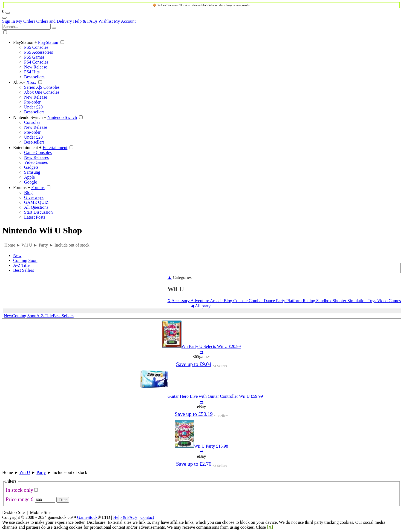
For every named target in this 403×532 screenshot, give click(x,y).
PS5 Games (34, 57)
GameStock (87, 517)
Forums (22, 188)
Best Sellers (24, 270)
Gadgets (31, 167)
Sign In (9, 21)
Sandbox (323, 301)
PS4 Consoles (36, 62)
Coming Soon (25, 260)
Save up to (194, 364)
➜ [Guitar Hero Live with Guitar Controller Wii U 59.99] (202, 401)
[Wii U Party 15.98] (202, 446)
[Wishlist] (8, 13)
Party (280, 301)
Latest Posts (35, 217)
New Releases (36, 157)
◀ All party (201, 306)
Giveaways (34, 197)
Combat (255, 301)
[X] (270, 527)
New (17, 255)
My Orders (26, 21)
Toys (371, 301)
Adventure (199, 301)
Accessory (181, 301)
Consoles (32, 122)
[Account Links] (4, 18)
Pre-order (32, 102)
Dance (269, 301)
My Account (125, 21)
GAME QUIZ (36, 202)
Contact (147, 517)
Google (31, 182)
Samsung (32, 172)
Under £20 (33, 107)
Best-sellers (34, 77)
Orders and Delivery (54, 21)
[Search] (54, 28)
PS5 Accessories (38, 52)
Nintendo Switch (30, 117)
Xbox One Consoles (42, 92)
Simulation (356, 301)
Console (240, 301)
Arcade (216, 301)
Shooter (339, 301)
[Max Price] (45, 500)
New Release (36, 67)
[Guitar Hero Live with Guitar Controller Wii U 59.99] (201, 396)
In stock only (19, 490)
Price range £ (20, 499)
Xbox (19, 82)
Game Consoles (38, 152)
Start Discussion (38, 212)
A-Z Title (21, 265)
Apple (29, 177)
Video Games (36, 162)
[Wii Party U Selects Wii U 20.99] (202, 346)
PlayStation (25, 42)
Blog (28, 192)
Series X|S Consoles (42, 87)
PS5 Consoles (36, 47)
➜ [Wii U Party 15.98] (202, 451)
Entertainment (27, 148)
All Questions (36, 207)
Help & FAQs (85, 21)
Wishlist (106, 21)
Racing (308, 301)
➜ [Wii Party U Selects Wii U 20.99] (202, 352)
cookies (23, 522)
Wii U (25, 472)
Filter (63, 500)
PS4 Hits (32, 72)
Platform (293, 301)
